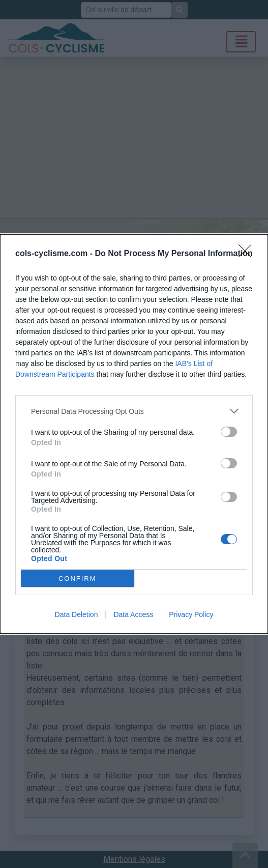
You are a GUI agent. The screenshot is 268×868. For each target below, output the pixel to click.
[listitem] (134, 411)
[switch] (229, 432)
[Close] (248, 254)
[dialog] (134, 434)
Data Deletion (77, 614)
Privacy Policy (191, 614)
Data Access (133, 614)
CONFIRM (78, 578)
